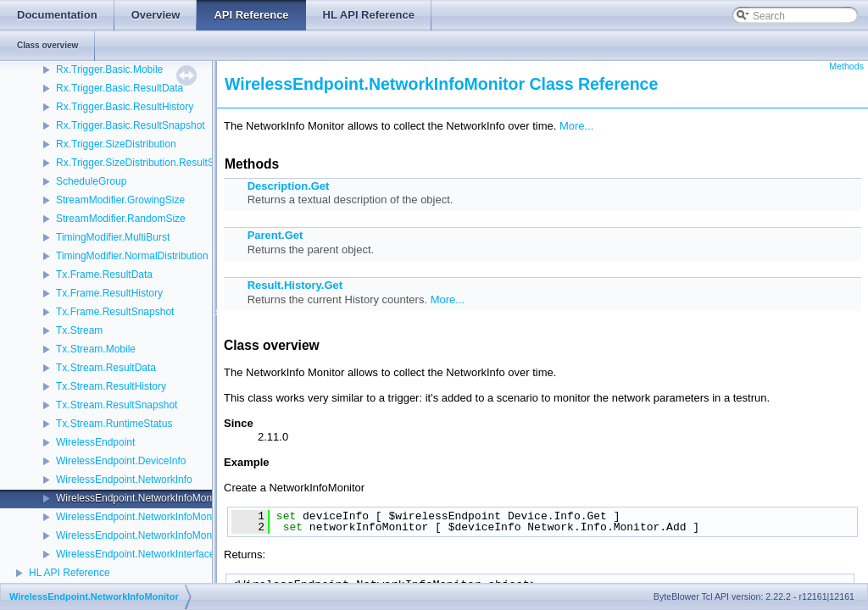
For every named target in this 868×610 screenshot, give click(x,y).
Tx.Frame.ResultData (104, 274)
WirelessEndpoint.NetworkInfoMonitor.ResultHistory (172, 535)
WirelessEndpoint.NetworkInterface (135, 554)
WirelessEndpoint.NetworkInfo (124, 480)
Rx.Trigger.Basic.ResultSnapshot (131, 125)
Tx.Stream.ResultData (106, 368)
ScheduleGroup (91, 181)
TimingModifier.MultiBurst (113, 237)
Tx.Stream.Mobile (96, 349)
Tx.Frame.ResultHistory (109, 293)
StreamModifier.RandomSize (121, 219)
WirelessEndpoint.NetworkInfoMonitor (141, 498)
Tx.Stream (79, 330)
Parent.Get (275, 235)
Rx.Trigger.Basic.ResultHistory (125, 107)
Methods (846, 66)
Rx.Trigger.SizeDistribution (116, 144)
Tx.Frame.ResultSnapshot (115, 312)
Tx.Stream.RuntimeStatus (114, 424)
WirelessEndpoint (95, 442)
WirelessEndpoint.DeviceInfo (121, 461)
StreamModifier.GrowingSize (120, 200)
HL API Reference (70, 573)
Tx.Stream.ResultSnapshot (117, 405)
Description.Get (289, 186)
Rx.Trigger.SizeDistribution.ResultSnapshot (153, 163)
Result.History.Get (295, 285)
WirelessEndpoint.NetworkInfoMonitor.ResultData (167, 517)
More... (576, 126)
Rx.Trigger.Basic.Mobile (109, 69)
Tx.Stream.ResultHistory (111, 386)
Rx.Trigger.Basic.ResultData (120, 88)
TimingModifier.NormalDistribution (132, 256)
